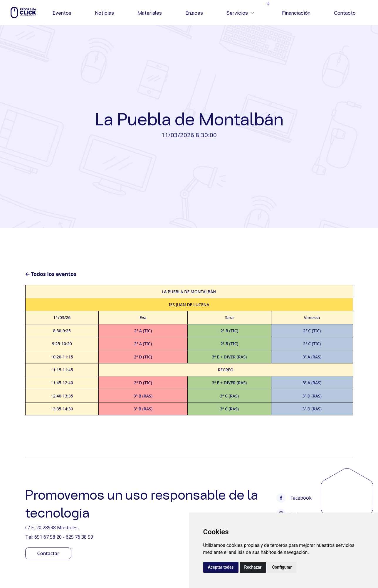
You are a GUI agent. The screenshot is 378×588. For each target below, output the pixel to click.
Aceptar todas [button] (221, 567)
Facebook (294, 498)
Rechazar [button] (253, 567)
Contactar (48, 553)
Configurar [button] (282, 567)
